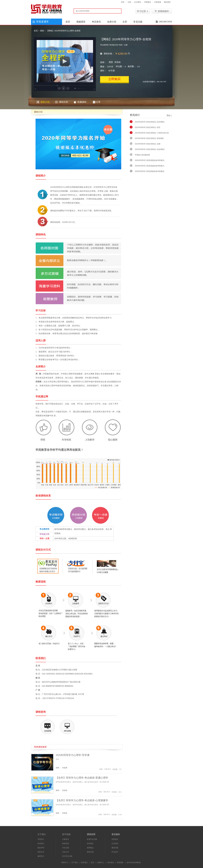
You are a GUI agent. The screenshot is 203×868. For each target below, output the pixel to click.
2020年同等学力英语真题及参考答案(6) (150, 171)
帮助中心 (65, 863)
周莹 (111, 62)
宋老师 (65, 768)
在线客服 (158, 2)
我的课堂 (167, 2)
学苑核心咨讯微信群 (142, 155)
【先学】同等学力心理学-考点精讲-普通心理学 (82, 778)
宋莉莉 (118, 62)
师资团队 (120, 863)
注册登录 (66, 839)
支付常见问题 (67, 856)
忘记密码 (138, 2)
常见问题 (138, 22)
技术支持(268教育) (134, 863)
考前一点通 (44, 539)
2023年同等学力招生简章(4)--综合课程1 (150, 122)
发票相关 (115, 839)
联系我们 (41, 844)
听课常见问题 (92, 839)
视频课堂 (81, 22)
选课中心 (101, 863)
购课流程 (66, 844)
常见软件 (115, 852)
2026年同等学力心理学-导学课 (73, 755)
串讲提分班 (44, 534)
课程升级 (90, 852)
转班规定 (90, 844)
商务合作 (41, 852)
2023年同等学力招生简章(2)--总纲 (148, 144)
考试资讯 (96, 22)
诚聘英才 (41, 856)
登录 (123, 2)
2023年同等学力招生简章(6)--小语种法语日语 (152, 133)
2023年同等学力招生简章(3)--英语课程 (149, 138)
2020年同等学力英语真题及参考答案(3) (150, 160)
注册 (129, 2)
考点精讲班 (44, 529)
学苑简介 (41, 839)
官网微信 (148, 2)
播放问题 (115, 848)
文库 (125, 22)
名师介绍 (112, 22)
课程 (42, 31)
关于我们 (75, 863)
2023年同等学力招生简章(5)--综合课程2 (150, 149)
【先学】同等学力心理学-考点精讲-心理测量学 (82, 800)
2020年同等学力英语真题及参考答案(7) (150, 166)
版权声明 (41, 848)
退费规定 (90, 848)
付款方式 (66, 852)
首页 (68, 22)
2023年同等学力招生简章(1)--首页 (148, 127)
